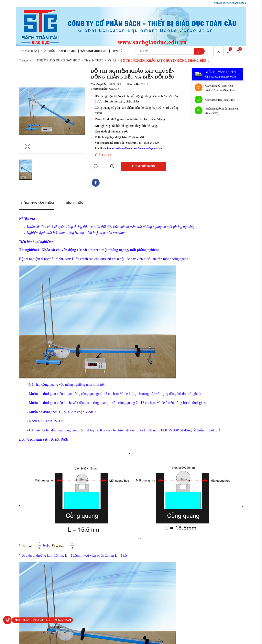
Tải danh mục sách (94, 51)
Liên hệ (117, 51)
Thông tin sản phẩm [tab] (37, 203)
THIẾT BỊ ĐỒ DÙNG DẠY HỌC (58, 60)
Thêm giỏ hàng (143, 166)
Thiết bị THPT (94, 60)
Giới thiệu (48, 51)
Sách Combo (68, 51)
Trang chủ (29, 51)
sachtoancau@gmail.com (118, 148)
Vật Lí (112, 60)
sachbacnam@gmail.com (148, 148)
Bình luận (75, 203)
